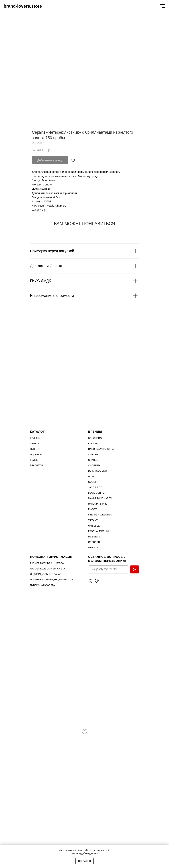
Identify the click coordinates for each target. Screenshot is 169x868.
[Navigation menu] (163, 6)
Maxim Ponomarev (100, 498)
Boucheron (96, 438)
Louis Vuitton (97, 493)
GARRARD (94, 542)
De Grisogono (98, 471)
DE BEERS (94, 537)
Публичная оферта (43, 585)
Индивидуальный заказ (46, 574)
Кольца (35, 438)
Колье (34, 460)
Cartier (93, 454)
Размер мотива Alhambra (47, 563)
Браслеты (36, 465)
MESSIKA (93, 548)
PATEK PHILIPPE (98, 504)
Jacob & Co (95, 487)
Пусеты (35, 449)
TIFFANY (93, 520)
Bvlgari (93, 444)
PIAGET (93, 509)
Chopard (94, 465)
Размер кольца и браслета (48, 569)
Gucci (92, 482)
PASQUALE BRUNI (98, 531)
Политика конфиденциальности (52, 580)
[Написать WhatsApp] (90, 581)
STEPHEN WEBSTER (100, 515)
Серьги (35, 444)
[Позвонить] (96, 581)
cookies (86, 850)
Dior (91, 476)
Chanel (93, 460)
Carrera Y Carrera (101, 449)
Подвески (37, 454)
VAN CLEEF (95, 526)
